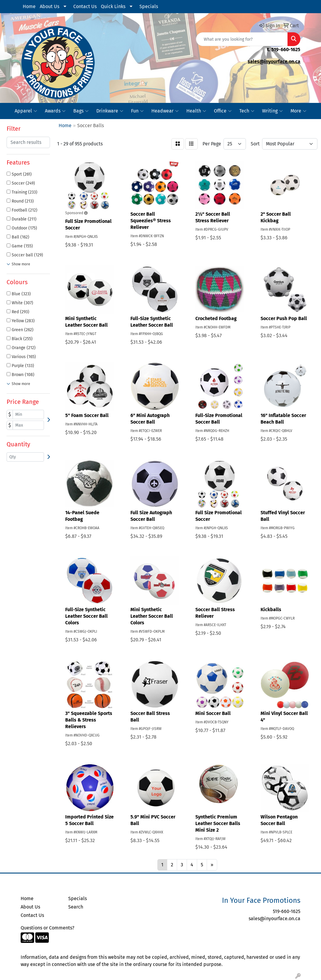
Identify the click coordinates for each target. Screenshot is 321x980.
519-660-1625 (286, 50)
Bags (81, 111)
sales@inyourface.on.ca (274, 61)
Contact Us (85, 6)
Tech (247, 111)
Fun (137, 111)
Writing (272, 111)
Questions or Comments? (47, 928)
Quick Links (113, 6)
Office (223, 111)
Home (29, 6)
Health (196, 111)
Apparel (26, 111)
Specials (149, 6)
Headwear (165, 111)
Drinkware (110, 111)
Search (76, 907)
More (298, 111)
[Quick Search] (242, 39)
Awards (55, 111)
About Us (50, 6)
